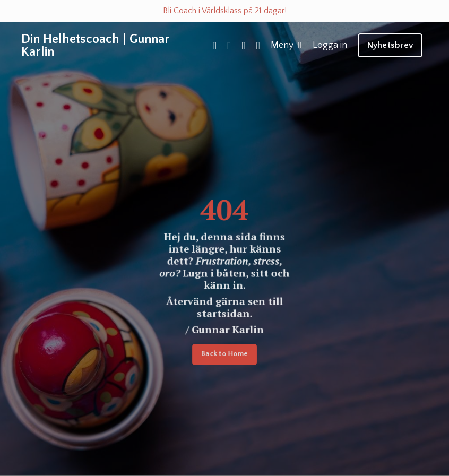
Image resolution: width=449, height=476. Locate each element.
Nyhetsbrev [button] (390, 45)
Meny (286, 45)
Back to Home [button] (225, 355)
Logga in (330, 45)
